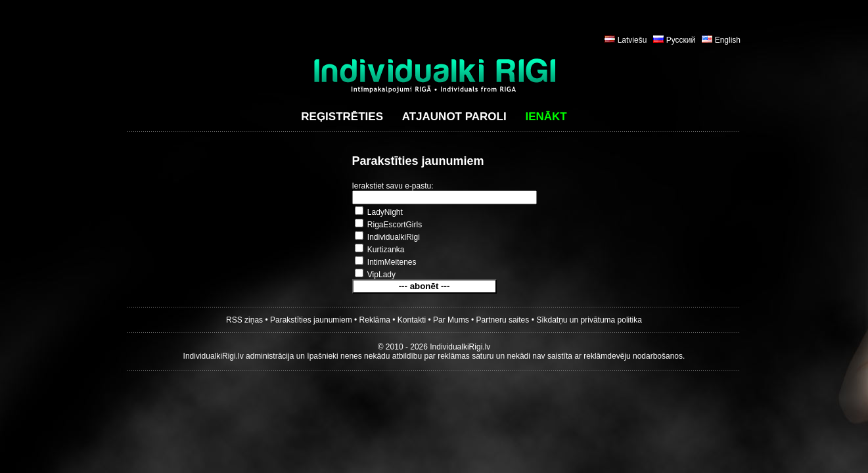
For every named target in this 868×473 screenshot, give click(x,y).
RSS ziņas (244, 320)
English (728, 40)
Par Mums (451, 320)
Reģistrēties (342, 117)
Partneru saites (503, 320)
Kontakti (412, 320)
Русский (681, 40)
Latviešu (632, 40)
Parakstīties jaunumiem (311, 320)
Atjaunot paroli (454, 117)
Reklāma (375, 320)
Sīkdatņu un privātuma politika (589, 320)
